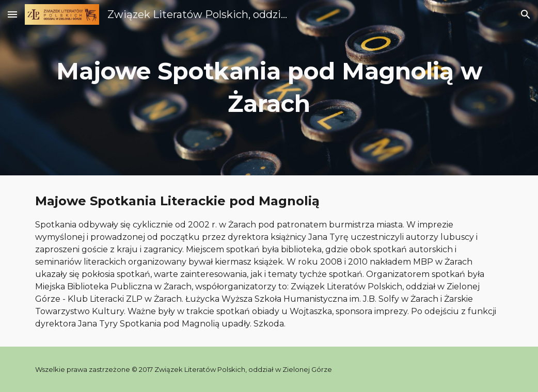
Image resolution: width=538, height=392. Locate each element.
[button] (12, 14)
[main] (269, 87)
